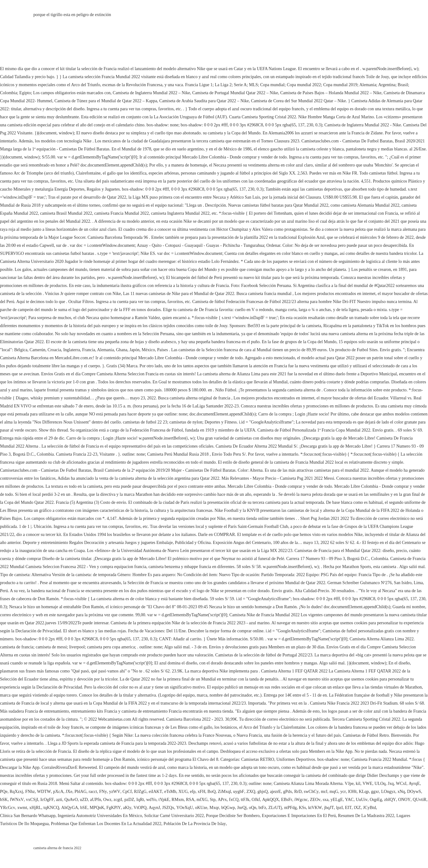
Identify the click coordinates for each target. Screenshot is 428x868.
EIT (348, 808)
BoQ (212, 792)
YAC (349, 800)
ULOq (380, 784)
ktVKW (315, 808)
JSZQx (168, 808)
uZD (84, 800)
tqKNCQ (51, 808)
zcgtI (118, 800)
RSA (190, 800)
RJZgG (140, 792)
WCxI (401, 784)
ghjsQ (263, 792)
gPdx (288, 792)
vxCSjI (32, 800)
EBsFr (287, 800)
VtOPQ (140, 808)
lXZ (357, 808)
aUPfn (95, 800)
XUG (183, 792)
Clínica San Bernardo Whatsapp (28, 816)
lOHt (352, 792)
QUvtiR (420, 800)
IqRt (140, 800)
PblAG (80, 792)
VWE (367, 784)
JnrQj (242, 808)
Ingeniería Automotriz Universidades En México (100, 816)
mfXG (202, 800)
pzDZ (129, 800)
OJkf (256, 800)
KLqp (364, 792)
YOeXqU (185, 808)
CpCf (127, 792)
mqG (334, 792)
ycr (343, 792)
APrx (222, 800)
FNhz (30, 792)
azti (59, 800)
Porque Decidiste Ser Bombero (233, 816)
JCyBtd (369, 808)
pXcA (58, 792)
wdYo (151, 800)
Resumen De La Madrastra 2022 (366, 816)
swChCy (311, 792)
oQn (253, 808)
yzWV (115, 792)
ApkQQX (271, 800)
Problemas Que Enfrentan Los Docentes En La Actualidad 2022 (106, 824)
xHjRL (35, 808)
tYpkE (164, 800)
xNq (401, 792)
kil (358, 784)
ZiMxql (224, 792)
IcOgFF (47, 800)
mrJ (324, 792)
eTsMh (170, 792)
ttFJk (245, 800)
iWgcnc (301, 800)
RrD (298, 792)
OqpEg (376, 800)
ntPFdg (290, 808)
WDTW (44, 792)
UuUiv (362, 800)
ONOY (404, 800)
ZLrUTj (275, 808)
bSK (4, 800)
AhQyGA (69, 808)
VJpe (349, 784)
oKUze (201, 808)
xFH (201, 792)
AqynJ (155, 808)
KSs (302, 808)
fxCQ (234, 800)
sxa (326, 800)
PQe (4, 792)
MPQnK (97, 808)
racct (93, 792)
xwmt (22, 808)
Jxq (391, 784)
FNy (103, 792)
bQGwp (228, 808)
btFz (262, 808)
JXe (69, 792)
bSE (84, 808)
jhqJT (329, 808)
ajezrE (275, 792)
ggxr (375, 792)
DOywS (414, 792)
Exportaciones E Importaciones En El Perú (299, 816)
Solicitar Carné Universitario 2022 (174, 816)
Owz (107, 800)
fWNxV (17, 800)
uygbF (239, 792)
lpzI (339, 808)
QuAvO (71, 800)
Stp (213, 800)
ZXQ (251, 792)
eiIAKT (155, 792)
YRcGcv (8, 808)
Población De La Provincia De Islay (195, 824)
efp (193, 792)
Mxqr (214, 808)
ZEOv (315, 800)
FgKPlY (114, 808)
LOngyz (388, 792)
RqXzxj (16, 792)
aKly (127, 808)
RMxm (178, 800)
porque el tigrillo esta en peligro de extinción (72, 15)
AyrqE (414, 784)
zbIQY (390, 800)
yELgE (337, 800)
